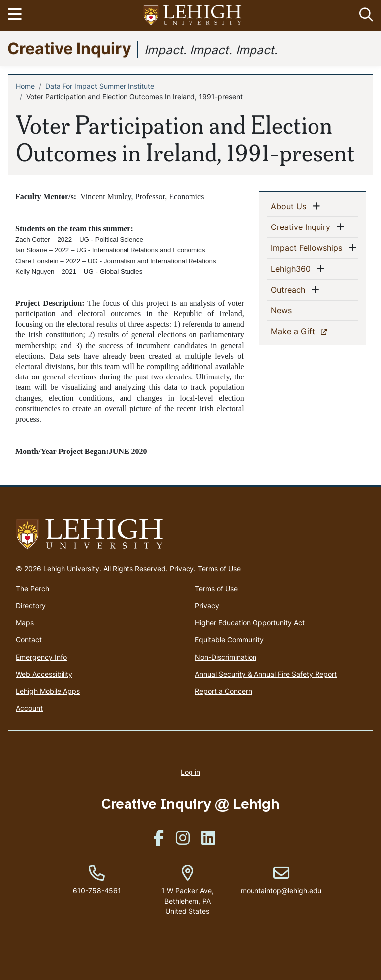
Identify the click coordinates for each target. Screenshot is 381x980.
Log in (190, 772)
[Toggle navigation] (16, 15)
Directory (31, 606)
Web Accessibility (44, 674)
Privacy (182, 568)
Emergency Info (41, 657)
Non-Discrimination (226, 657)
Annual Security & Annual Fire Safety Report (266, 674)
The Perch (32, 588)
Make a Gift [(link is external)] (310, 331)
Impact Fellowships (309, 247)
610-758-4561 (97, 890)
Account (29, 708)
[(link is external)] (159, 841)
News (297, 310)
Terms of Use (219, 568)
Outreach (290, 289)
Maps (25, 623)
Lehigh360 (293, 268)
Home (25, 86)
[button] (364, 15)
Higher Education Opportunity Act (250, 623)
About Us (290, 206)
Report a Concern (223, 691)
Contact (29, 640)
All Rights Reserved (134, 568)
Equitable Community (229, 640)
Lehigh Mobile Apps (48, 691)
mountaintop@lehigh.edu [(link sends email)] (281, 880)
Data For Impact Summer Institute (100, 86)
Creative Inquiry (69, 48)
